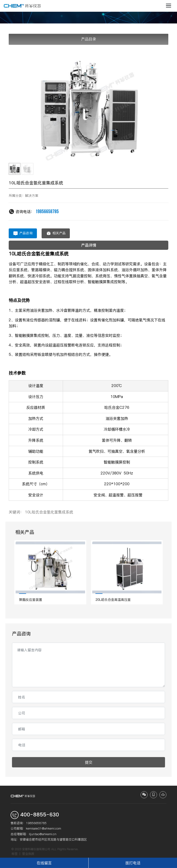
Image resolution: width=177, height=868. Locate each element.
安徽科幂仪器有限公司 (36, 849)
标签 (15, 854)
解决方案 (32, 196)
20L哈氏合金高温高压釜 (113, 600)
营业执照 (28, 854)
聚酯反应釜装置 (31, 600)
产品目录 (89, 39)
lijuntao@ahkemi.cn (43, 834)
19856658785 (47, 212)
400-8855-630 (40, 815)
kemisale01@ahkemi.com (43, 828)
